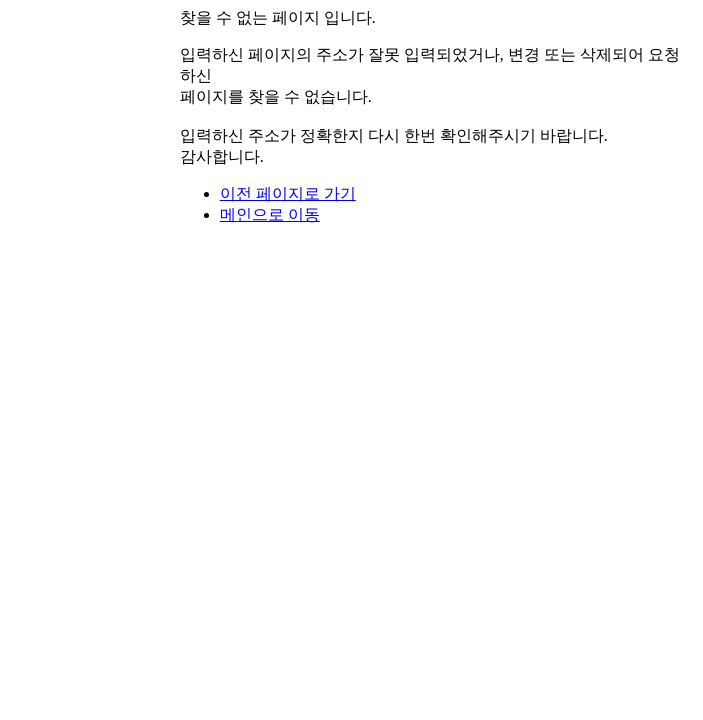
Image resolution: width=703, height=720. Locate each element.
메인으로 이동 (270, 214)
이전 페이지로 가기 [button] (288, 193)
